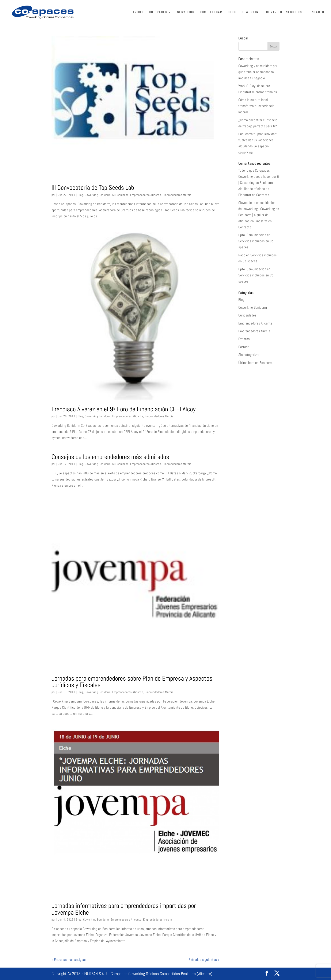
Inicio (138, 12)
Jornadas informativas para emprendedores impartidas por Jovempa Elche (124, 909)
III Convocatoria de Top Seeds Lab (93, 187)
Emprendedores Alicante (146, 195)
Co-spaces (158, 12)
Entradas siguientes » (204, 960)
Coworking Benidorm (98, 195)
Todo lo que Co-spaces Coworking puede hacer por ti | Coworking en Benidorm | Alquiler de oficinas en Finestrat (259, 183)
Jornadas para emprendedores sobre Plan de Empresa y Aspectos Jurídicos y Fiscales (132, 682)
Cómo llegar (211, 12)
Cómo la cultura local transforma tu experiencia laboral (256, 106)
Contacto (316, 12)
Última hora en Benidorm (255, 363)
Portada (244, 347)
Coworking (251, 12)
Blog (232, 12)
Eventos (244, 339)
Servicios (186, 12)
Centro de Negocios (284, 12)
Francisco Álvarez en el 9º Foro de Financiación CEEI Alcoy (123, 409)
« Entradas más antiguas (69, 960)
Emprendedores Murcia (177, 195)
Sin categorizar (249, 355)
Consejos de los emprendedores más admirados (110, 457)
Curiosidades (120, 195)
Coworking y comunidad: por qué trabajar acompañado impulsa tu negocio (258, 72)
